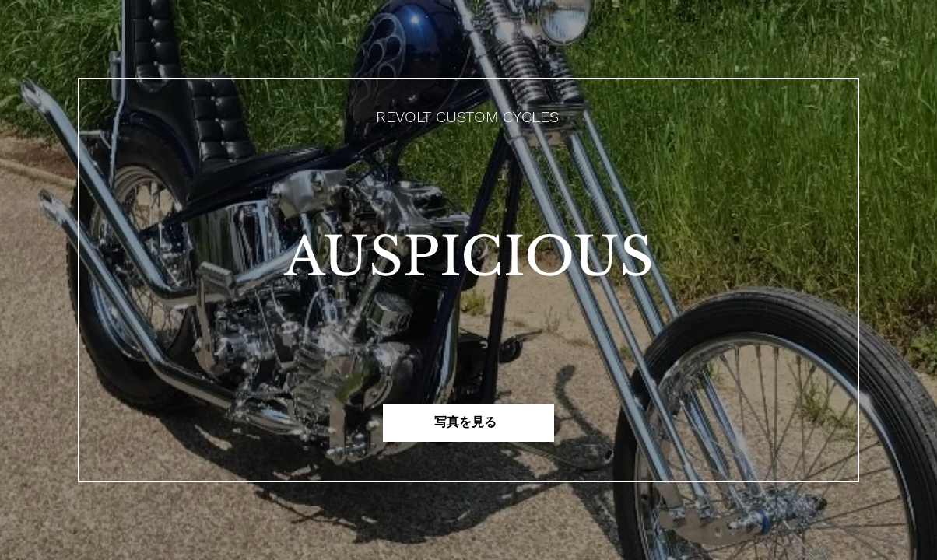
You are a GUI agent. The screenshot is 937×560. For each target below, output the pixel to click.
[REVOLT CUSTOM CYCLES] (469, 117)
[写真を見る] (468, 423)
